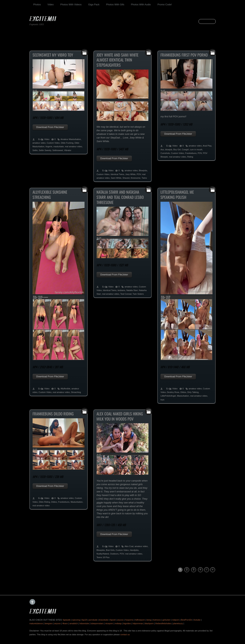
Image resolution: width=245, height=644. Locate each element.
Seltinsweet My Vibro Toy (53, 55)
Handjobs (134, 550)
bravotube (104, 620)
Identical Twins (117, 174)
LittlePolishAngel (168, 396)
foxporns (129, 620)
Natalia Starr (132, 290)
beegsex (49, 623)
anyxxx (120, 620)
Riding (190, 157)
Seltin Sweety (45, 150)
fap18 (84, 620)
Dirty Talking (193, 392)
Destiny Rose (173, 392)
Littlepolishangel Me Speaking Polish (177, 195)
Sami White (116, 178)
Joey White (130, 174)
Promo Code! (165, 4)
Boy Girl (177, 150)
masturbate (59, 146)
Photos (37, 4)
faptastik (67, 620)
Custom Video (53, 143)
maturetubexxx (36, 623)
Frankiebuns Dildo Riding (53, 414)
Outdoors (114, 554)
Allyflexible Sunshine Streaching (50, 195)
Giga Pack (94, 4)
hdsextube (84, 623)
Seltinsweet (58, 150)
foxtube (197, 620)
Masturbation (183, 396)
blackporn (149, 623)
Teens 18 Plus (103, 557)
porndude (93, 620)
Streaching (76, 392)
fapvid (113, 620)
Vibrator (68, 150)
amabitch (74, 623)
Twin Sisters (138, 294)
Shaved (126, 178)
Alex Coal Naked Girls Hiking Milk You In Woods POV (120, 416)
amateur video (39, 143)
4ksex (65, 623)
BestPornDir (186, 620)
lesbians (121, 290)
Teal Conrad (126, 294)
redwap (118, 623)
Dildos (183, 392)
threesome (135, 178)
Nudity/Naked (103, 554)
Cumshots (165, 153)
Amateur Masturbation (71, 139)
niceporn (109, 623)
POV (139, 174)
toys (162, 400)
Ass (162, 150)
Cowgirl (185, 150)
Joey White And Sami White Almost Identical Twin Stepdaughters (117, 60)
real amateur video (73, 146)
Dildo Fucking (67, 143)
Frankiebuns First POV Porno (184, 55)
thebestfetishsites (163, 623)
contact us (125, 634)
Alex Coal (129, 546)
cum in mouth (196, 150)
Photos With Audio (141, 4)
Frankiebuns (191, 153)
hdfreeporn (140, 620)
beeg (149, 620)
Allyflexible (65, 389)
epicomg (76, 620)
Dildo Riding (44, 502)
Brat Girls (110, 550)
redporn (176, 620)
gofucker (166, 620)
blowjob (169, 150)
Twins (144, 178)
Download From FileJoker (50, 127)
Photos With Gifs (115, 4)
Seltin (35, 150)
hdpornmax (138, 623)
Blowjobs (143, 170)
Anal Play (207, 146)
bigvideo (127, 623)
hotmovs (157, 620)
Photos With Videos (71, 4)
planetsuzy (178, 623)
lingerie (49, 146)
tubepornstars (97, 623)
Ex (40, 139)
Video (51, 4)
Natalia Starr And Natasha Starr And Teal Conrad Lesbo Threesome (120, 197)
